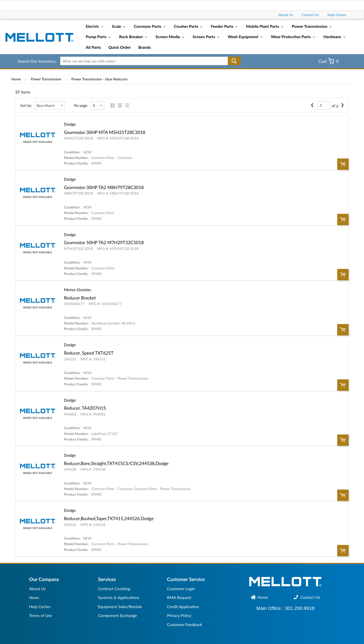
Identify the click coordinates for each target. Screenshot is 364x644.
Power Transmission (46, 79)
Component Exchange (118, 615)
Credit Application (183, 606)
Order (343, 164)
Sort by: (26, 106)
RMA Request (179, 597)
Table (126, 106)
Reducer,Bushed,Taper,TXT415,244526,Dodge (109, 519)
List (119, 106)
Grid (111, 106)
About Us (286, 15)
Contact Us (310, 15)
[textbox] (149, 61)
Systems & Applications (119, 597)
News (34, 597)
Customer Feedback (185, 624)
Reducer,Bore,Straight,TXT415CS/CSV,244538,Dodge (116, 463)
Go (234, 61)
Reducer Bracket (80, 298)
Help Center (337, 15)
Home (16, 79)
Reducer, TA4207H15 (85, 408)
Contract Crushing (114, 589)
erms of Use (42, 615)
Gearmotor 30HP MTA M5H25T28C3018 (105, 132)
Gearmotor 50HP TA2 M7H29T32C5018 (104, 243)
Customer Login (181, 589)
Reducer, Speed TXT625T (89, 353)
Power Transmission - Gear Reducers (99, 79)
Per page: (81, 106)
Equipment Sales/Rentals (120, 606)
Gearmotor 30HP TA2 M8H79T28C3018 (104, 187)
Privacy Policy (179, 615)
